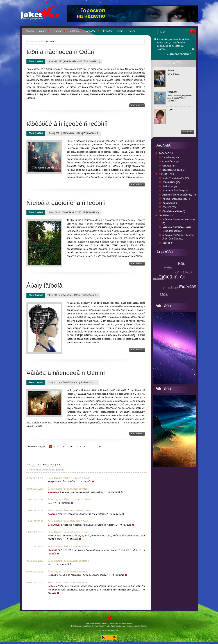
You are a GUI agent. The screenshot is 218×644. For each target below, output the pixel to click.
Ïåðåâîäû (74, 31)
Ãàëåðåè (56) (166, 153)
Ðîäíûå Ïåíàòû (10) (171, 182)
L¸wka (170, 110)
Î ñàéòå (132, 31)
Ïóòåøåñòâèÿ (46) (171, 157)
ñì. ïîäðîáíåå (87, 482)
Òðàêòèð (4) (168, 166)
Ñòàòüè (58, 31)
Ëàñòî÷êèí (172, 92)
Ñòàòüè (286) (166, 174)
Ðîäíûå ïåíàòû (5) (171, 162)
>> (100, 447)
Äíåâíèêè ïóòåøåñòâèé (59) (176, 178)
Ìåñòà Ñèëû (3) (170, 203)
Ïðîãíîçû (43, 31)
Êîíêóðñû (108, 31)
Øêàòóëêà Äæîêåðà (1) (174, 170)
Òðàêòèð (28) (169, 207)
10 (90, 447)
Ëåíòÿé (171, 71)
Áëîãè (120, 31)
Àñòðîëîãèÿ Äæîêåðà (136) (175, 191)
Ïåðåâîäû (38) (166, 216)
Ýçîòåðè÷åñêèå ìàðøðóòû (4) (176, 199)
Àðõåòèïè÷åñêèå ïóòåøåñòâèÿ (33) (179, 195)
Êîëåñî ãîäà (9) (170, 186)
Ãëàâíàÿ (30, 31)
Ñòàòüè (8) (168, 243)
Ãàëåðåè (91, 31)
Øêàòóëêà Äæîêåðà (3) (174, 211)
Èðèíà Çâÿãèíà (36, 61)
